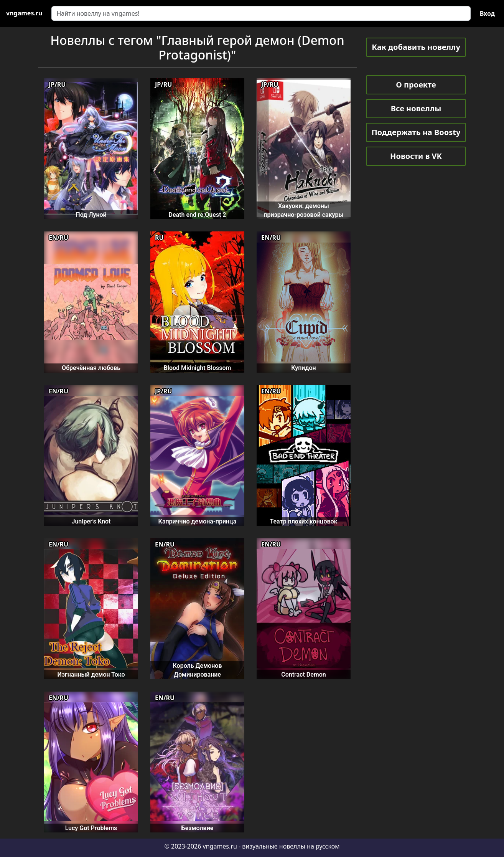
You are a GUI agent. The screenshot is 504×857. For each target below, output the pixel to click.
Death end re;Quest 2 (197, 215)
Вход (487, 13)
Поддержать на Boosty (416, 132)
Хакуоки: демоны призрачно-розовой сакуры (303, 210)
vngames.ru (220, 846)
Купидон (303, 368)
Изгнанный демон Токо (91, 675)
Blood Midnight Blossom (198, 368)
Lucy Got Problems (91, 828)
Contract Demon (304, 675)
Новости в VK (416, 156)
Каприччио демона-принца (198, 521)
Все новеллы (416, 108)
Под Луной (91, 215)
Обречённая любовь (91, 368)
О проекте (416, 85)
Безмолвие (198, 828)
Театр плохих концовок (303, 521)
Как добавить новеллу (416, 47)
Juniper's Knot (91, 521)
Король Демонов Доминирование (197, 670)
